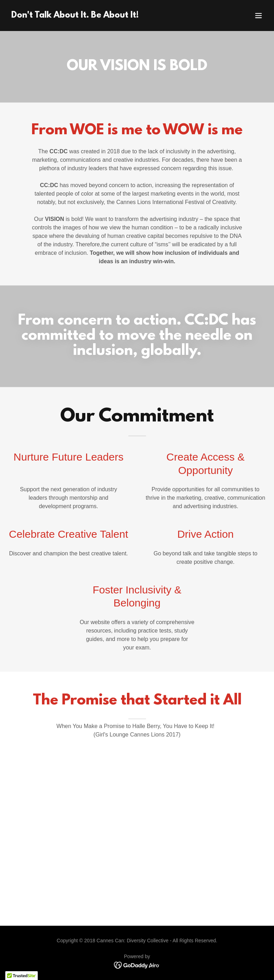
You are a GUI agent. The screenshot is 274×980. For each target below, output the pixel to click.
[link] (75, 16)
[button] (258, 16)
